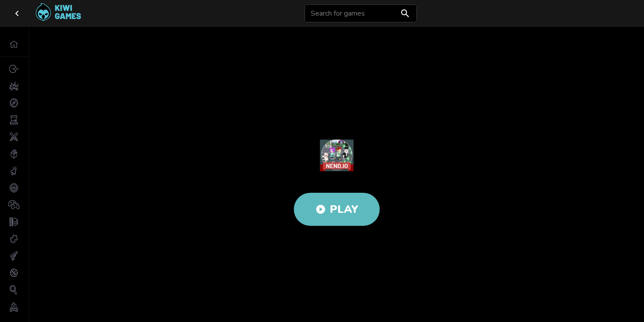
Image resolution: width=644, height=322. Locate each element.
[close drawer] (17, 13)
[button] (14, 44)
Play (337, 209)
